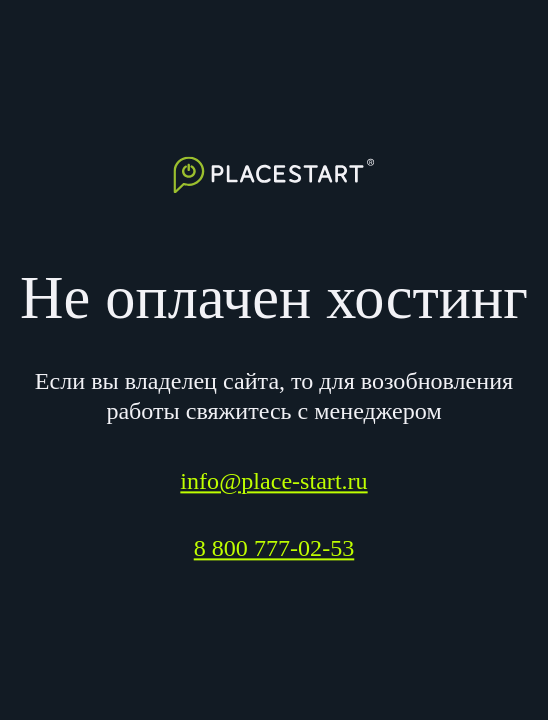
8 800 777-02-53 (274, 549)
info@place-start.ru (273, 482)
